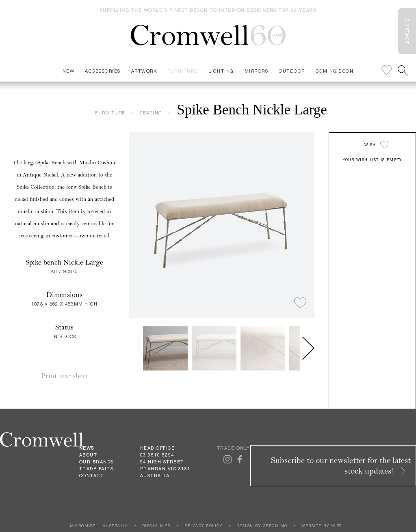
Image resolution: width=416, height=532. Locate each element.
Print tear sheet (65, 376)
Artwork (144, 71)
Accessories (103, 71)
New (69, 71)
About (88, 455)
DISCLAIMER (156, 526)
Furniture (183, 71)
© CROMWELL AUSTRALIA (99, 526)
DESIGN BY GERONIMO (262, 526)
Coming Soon (335, 71)
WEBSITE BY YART (322, 526)
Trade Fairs (96, 469)
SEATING (151, 113)
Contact (92, 476)
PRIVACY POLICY (203, 526)
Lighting (221, 71)
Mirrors (257, 71)
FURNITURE (110, 113)
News (87, 448)
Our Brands (96, 462)
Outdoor (292, 71)
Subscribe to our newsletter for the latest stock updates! (341, 466)
